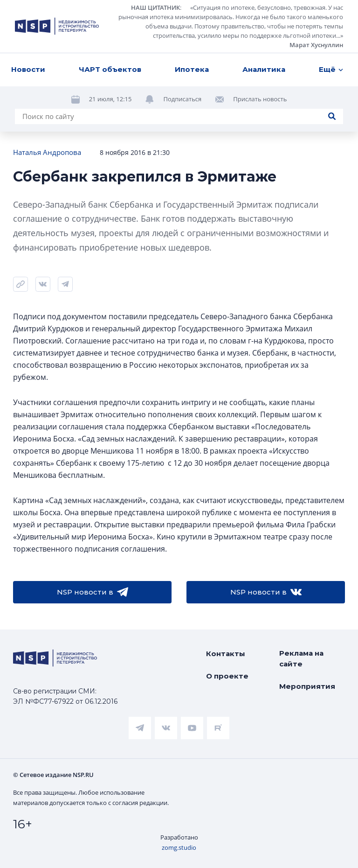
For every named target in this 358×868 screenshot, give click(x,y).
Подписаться (182, 99)
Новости (28, 69)
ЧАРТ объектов (110, 69)
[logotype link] (57, 26)
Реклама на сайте (301, 658)
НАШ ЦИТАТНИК (155, 7)
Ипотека (192, 69)
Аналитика (264, 69)
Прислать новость (260, 99)
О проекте (227, 676)
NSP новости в (93, 592)
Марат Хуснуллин (316, 45)
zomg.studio (179, 847)
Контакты (226, 654)
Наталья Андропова (47, 152)
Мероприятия (307, 686)
